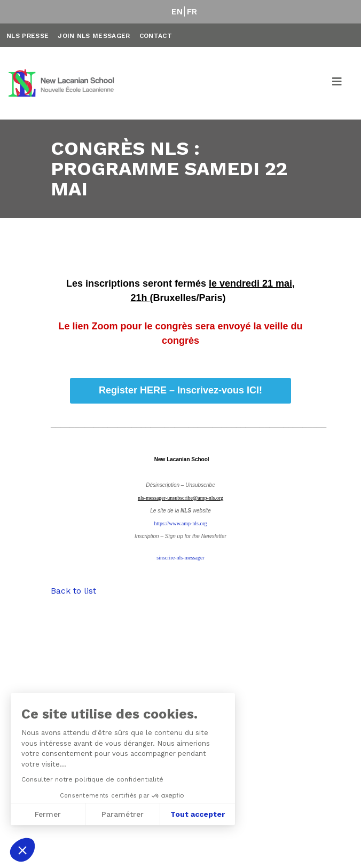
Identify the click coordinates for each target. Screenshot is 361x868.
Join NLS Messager (94, 36)
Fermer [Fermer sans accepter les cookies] (48, 814)
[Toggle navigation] (338, 83)
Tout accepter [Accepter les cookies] (198, 814)
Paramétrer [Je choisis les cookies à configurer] (123, 814)
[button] (22, 850)
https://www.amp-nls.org (180, 523)
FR (192, 12)
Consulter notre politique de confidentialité (92, 779)
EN (177, 12)
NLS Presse (28, 36)
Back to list (73, 591)
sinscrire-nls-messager (180, 558)
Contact (156, 36)
